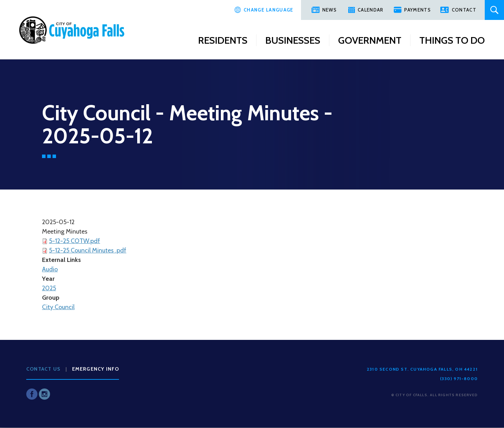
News (330, 10)
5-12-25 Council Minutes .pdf (88, 250)
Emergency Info (96, 369)
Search (494, 10)
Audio (50, 269)
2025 (49, 288)
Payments (417, 10)
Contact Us (43, 369)
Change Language (269, 10)
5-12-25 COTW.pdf (75, 241)
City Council (58, 307)
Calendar (370, 10)
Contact (464, 10)
